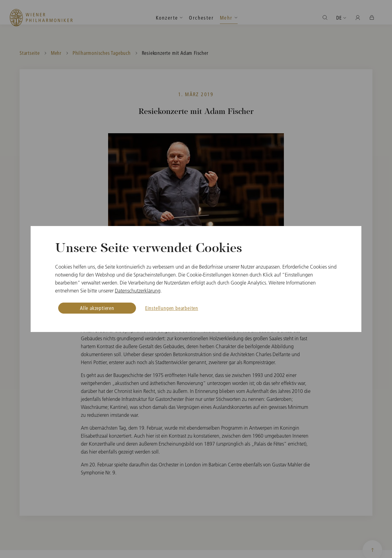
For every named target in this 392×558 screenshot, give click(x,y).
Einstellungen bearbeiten (172, 308)
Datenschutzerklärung (138, 291)
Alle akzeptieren (97, 308)
